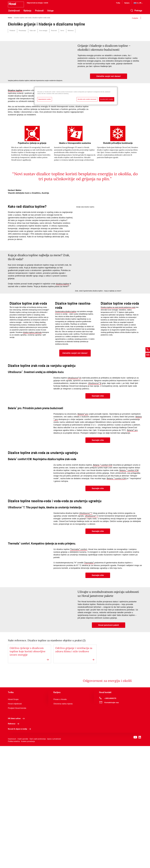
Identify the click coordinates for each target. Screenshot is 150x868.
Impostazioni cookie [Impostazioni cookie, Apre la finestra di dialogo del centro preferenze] (45, 99)
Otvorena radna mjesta (63, 826)
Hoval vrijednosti (15, 826)
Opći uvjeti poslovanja (38, 861)
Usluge (50, 11)
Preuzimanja (22, 31)
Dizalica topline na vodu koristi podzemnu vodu (118, 382)
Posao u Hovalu (60, 821)
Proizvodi (39, 11)
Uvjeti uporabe (23, 861)
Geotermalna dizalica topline (66, 386)
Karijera (127, 3)
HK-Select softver (17, 840)
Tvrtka (118, 3)
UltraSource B (74, 452)
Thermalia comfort (79, 633)
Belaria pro (83, 493)
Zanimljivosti (14, 11)
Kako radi (33, 31)
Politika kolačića (14, 863)
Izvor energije (43, 31)
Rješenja (27, 11)
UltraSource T (86, 592)
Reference (71, 31)
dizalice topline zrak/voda (32, 407)
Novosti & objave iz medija (20, 851)
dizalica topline (62, 308)
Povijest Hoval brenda (17, 830)
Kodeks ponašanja (28, 863)
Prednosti (12, 31)
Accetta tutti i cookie (107, 99)
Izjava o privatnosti (54, 861)
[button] (109, 76)
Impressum (12, 861)
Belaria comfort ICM (103, 544)
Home (10, 18)
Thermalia (89, 646)
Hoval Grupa (13, 821)
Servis (62, 31)
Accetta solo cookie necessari (87, 99)
